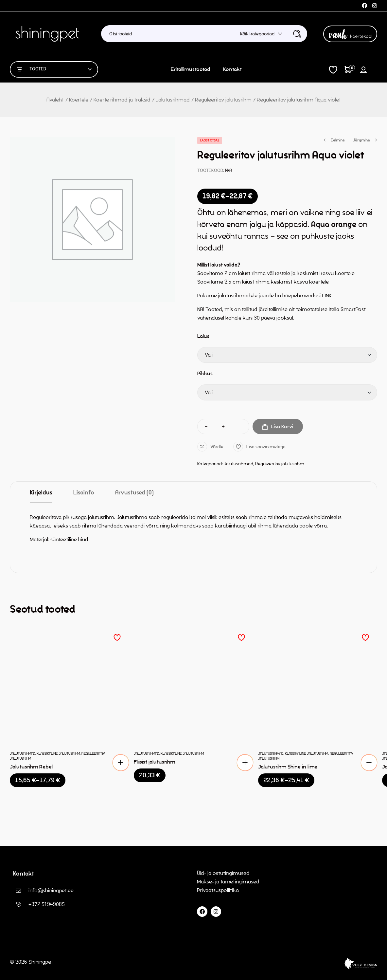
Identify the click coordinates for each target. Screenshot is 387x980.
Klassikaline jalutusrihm (58, 753)
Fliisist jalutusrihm (154, 762)
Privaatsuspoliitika (219, 890)
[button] (245, 763)
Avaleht (55, 100)
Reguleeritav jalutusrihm (223, 100)
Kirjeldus (41, 493)
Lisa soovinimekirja (266, 446)
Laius (203, 336)
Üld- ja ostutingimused (223, 873)
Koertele (79, 100)
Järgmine (365, 140)
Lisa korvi (282, 426)
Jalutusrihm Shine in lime (288, 767)
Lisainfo (84, 493)
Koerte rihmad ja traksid (122, 100)
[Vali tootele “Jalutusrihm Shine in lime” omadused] (369, 763)
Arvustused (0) (134, 493)
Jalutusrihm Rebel (31, 767)
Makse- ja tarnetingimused (228, 882)
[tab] (41, 492)
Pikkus (205, 373)
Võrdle (217, 446)
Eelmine (334, 140)
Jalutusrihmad (173, 100)
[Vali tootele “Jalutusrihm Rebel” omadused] (121, 763)
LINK (327, 296)
